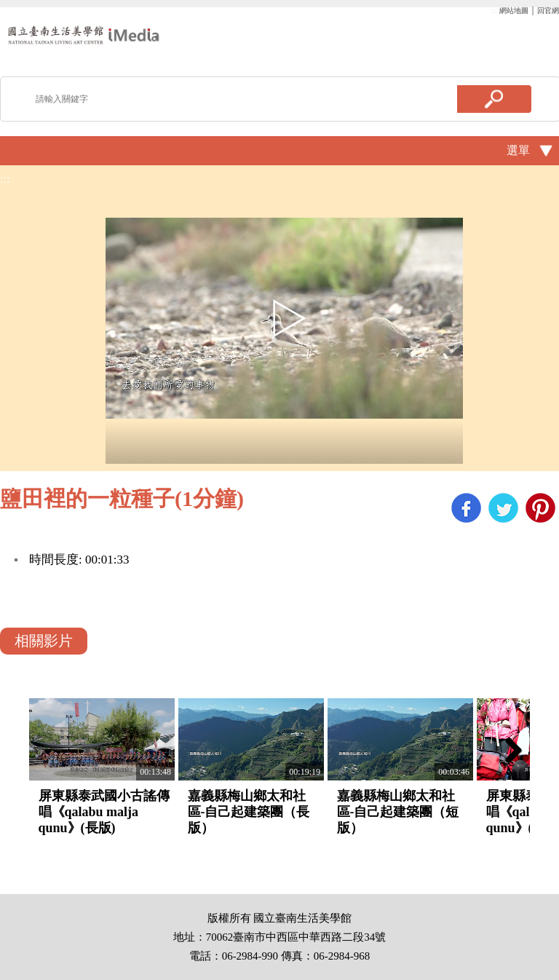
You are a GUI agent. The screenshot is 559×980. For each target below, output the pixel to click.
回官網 (548, 11)
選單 (518, 150)
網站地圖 (514, 11)
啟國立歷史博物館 (84, 35)
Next (508, 750)
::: (494, 11)
